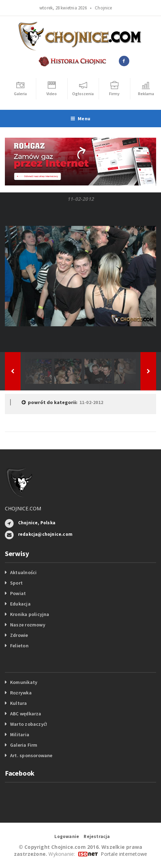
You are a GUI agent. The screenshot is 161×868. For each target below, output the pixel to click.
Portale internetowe (124, 854)
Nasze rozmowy (28, 625)
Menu (80, 119)
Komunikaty (24, 682)
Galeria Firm (24, 745)
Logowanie (67, 836)
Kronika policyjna (30, 614)
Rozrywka (21, 693)
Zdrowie (19, 635)
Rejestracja (97, 836)
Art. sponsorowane (31, 755)
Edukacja (20, 604)
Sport (16, 583)
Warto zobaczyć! (29, 724)
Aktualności (23, 572)
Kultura (18, 703)
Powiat (18, 593)
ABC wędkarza (26, 714)
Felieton (19, 646)
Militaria (20, 734)
